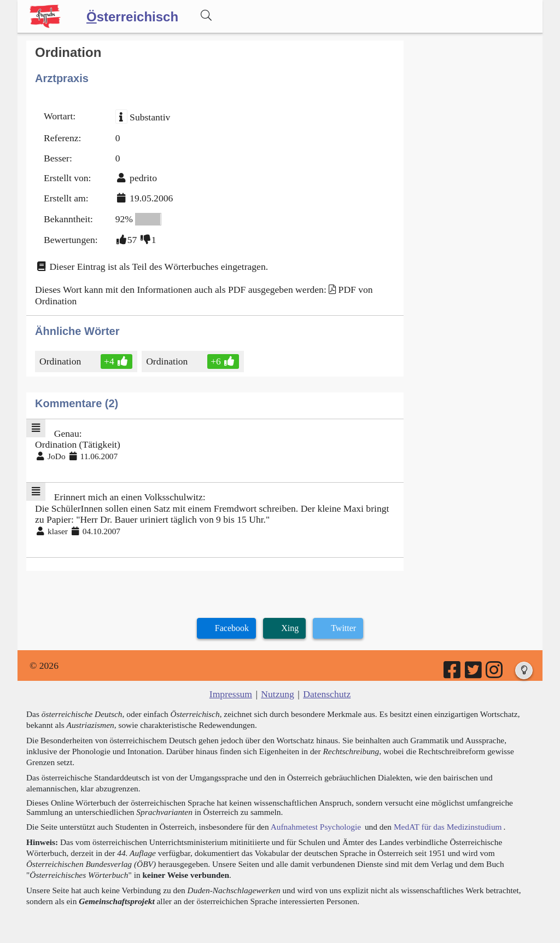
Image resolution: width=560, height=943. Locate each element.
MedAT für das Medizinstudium (448, 827)
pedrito (143, 178)
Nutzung (278, 694)
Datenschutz (327, 694)
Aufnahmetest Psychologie (316, 827)
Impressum (231, 694)
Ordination (61, 361)
